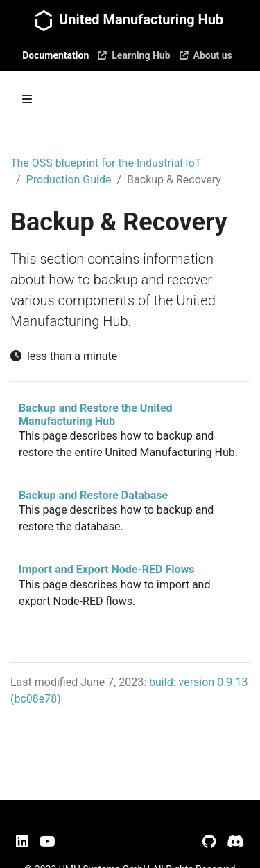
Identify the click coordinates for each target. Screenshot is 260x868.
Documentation (55, 55)
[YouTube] (47, 842)
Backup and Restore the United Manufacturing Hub (96, 415)
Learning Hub (133, 55)
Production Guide (69, 180)
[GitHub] (209, 842)
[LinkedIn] (22, 842)
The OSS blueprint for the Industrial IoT (106, 163)
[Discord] (235, 842)
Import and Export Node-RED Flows (106, 569)
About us (206, 55)
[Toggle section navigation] (27, 99)
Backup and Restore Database (93, 495)
